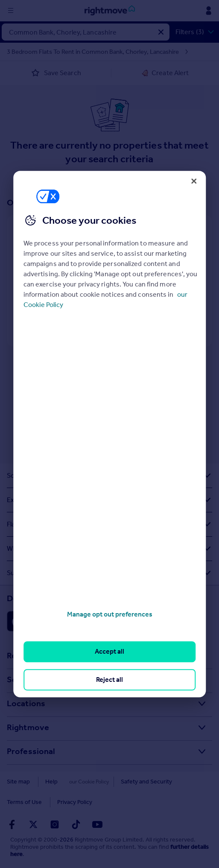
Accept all (109, 652)
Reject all (109, 679)
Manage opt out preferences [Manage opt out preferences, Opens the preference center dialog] (110, 614)
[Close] (194, 181)
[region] (109, 434)
